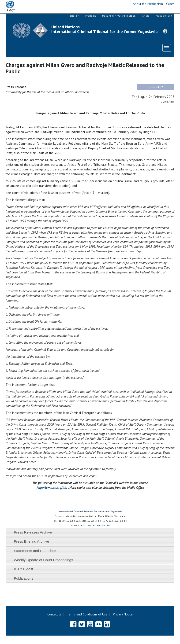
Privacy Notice (123, 614)
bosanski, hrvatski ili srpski (119, 16)
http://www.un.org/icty (52, 488)
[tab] (90, 532)
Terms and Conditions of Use (87, 614)
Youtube (105, 525)
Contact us (54, 614)
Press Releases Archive (33, 532)
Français (91, 16)
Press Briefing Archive (32, 541)
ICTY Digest (24, 569)
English (75, 16)
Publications (24, 578)
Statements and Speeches (35, 551)
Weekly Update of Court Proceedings (43, 560)
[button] (165, 31)
